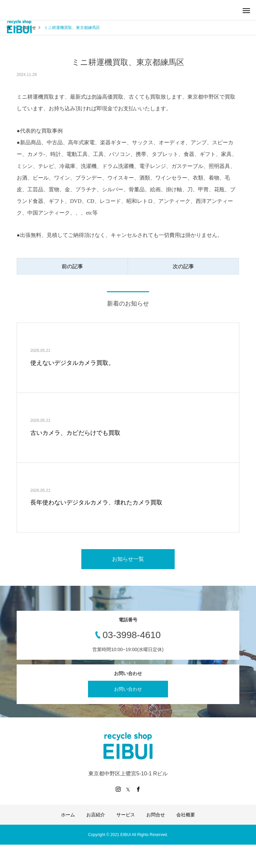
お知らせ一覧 (128, 559)
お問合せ (156, 815)
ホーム (68, 815)
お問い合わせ (128, 689)
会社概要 (186, 815)
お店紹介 (96, 815)
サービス (126, 815)
